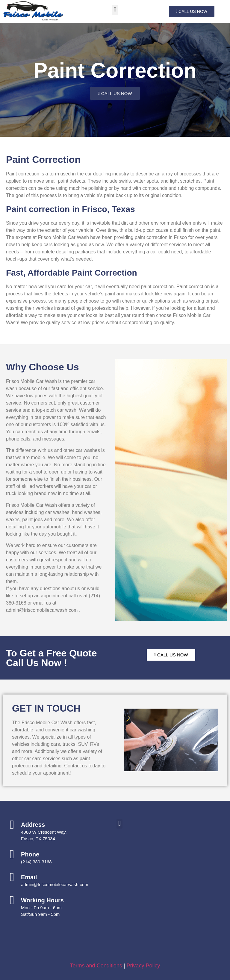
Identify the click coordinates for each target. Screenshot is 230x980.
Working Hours (42, 900)
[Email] (12, 877)
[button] (115, 10)
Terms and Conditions (96, 966)
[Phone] (12, 854)
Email (29, 877)
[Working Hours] (12, 900)
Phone (30, 854)
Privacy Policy (143, 966)
